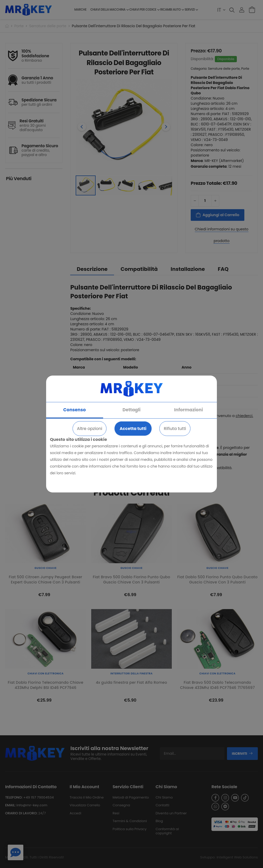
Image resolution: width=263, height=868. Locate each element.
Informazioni (189, 410)
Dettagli (132, 410)
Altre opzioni (90, 429)
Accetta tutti (133, 429)
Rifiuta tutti (175, 429)
